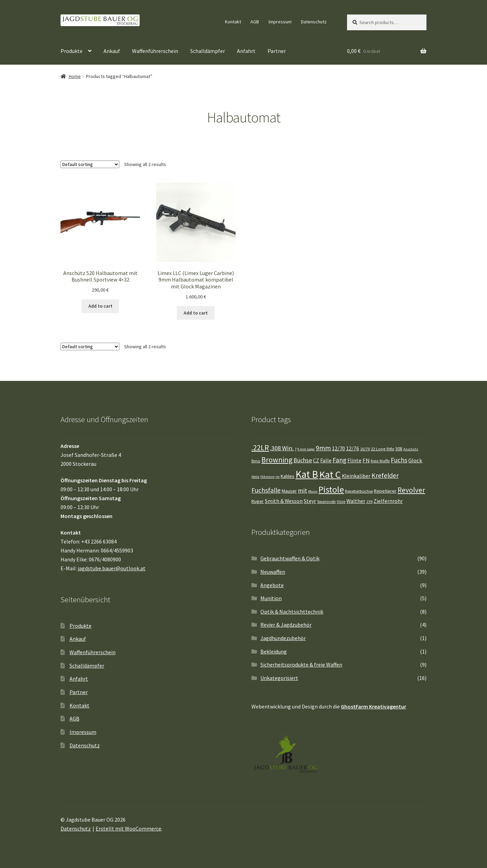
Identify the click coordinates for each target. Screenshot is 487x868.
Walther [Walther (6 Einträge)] (356, 501)
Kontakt (233, 22)
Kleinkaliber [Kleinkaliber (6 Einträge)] (356, 476)
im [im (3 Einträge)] (278, 477)
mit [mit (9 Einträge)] (302, 490)
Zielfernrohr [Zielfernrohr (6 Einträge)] (388, 501)
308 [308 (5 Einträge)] (399, 449)
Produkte (72, 51)
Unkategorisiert (279, 678)
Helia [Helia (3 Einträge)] (255, 477)
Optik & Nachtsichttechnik (292, 612)
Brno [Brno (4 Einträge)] (256, 461)
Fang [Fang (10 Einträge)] (339, 460)
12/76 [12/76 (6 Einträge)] (353, 448)
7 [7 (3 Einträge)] (296, 449)
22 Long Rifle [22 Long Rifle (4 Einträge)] (382, 449)
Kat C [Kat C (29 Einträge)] (330, 474)
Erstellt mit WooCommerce (128, 828)
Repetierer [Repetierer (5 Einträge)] (385, 491)
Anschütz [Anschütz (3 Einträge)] (411, 449)
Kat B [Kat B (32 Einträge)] (307, 474)
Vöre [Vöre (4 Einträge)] (341, 501)
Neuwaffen (273, 572)
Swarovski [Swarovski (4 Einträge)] (326, 501)
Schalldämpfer (208, 51)
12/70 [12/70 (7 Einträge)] (338, 448)
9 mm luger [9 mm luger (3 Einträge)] (306, 449)
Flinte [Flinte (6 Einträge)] (354, 460)
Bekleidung (274, 651)
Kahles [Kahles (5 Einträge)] (288, 476)
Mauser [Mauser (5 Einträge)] (289, 491)
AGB (255, 22)
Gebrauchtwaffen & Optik (290, 558)
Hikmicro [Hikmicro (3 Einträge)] (267, 477)
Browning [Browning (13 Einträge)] (277, 460)
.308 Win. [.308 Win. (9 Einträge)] (282, 448)
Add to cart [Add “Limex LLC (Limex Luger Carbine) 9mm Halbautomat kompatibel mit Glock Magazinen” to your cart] (196, 313)
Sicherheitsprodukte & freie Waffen (301, 664)
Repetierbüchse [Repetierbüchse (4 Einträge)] (359, 491)
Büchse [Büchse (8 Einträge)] (303, 460)
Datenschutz (314, 22)
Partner (277, 51)
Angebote (272, 585)
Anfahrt (246, 51)
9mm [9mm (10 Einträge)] (323, 448)
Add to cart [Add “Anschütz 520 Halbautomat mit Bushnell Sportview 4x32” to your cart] (100, 306)
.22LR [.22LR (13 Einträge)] (260, 448)
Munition (271, 598)
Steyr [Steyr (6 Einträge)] (310, 501)
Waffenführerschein (155, 51)
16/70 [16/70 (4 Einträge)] (365, 449)
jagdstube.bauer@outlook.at (112, 568)
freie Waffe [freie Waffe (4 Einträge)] (380, 461)
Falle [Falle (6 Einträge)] (326, 460)
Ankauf (112, 51)
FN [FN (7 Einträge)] (366, 460)
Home (75, 76)
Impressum (280, 22)
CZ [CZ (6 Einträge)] (316, 460)
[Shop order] (90, 164)
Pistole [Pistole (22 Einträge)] (331, 489)
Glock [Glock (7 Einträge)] (415, 460)
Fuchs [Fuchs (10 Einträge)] (399, 460)
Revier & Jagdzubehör (286, 625)
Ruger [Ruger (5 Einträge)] (258, 501)
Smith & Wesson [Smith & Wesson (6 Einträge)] (284, 501)
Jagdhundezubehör (283, 638)
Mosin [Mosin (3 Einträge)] (313, 491)
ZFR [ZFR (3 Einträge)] (369, 502)
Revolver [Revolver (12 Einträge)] (411, 490)
